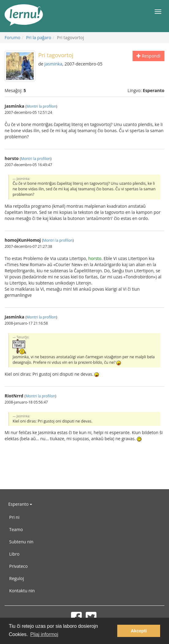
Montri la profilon (41, 106)
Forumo (12, 37)
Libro (14, 554)
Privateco (18, 566)
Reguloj (17, 578)
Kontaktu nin (22, 591)
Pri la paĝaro (39, 37)
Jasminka (53, 64)
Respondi (148, 56)
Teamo (16, 529)
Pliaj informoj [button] (44, 634)
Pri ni (14, 517)
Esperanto (20, 504)
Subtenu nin (21, 542)
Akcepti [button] (139, 631)
